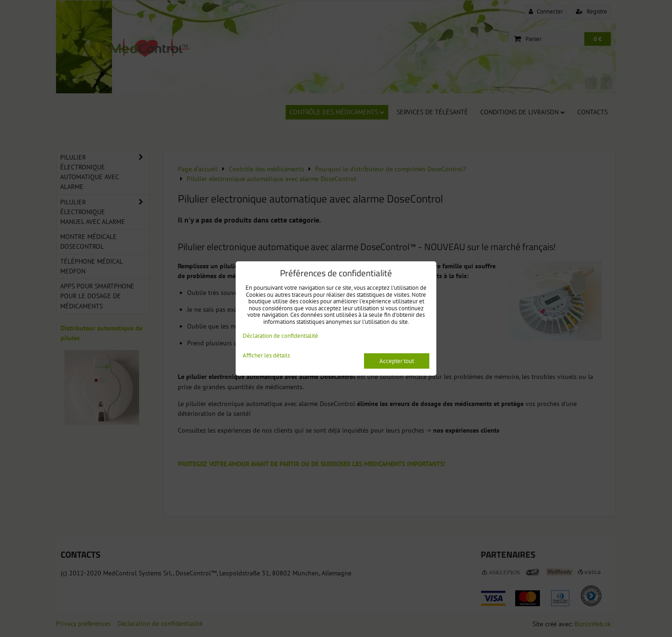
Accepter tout (397, 361)
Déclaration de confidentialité (280, 336)
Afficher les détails (266, 356)
